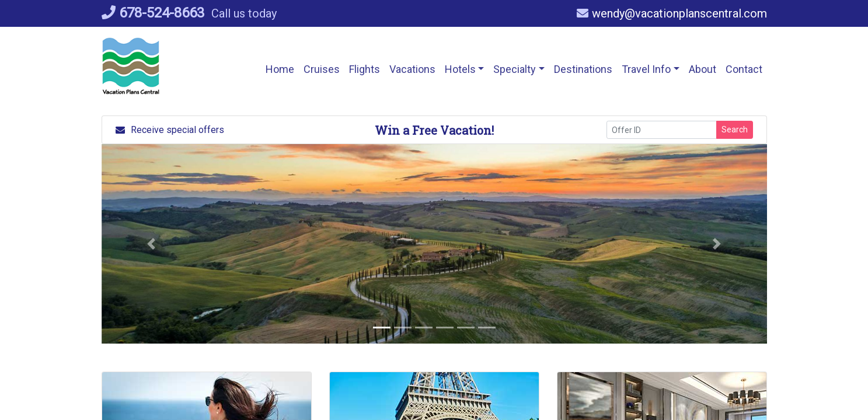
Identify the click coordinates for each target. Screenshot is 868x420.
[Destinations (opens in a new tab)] (583, 69)
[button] (365, 69)
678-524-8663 (153, 13)
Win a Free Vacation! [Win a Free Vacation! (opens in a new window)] (434, 130)
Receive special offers (170, 130)
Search (735, 129)
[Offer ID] (662, 130)
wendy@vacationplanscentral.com (672, 13)
